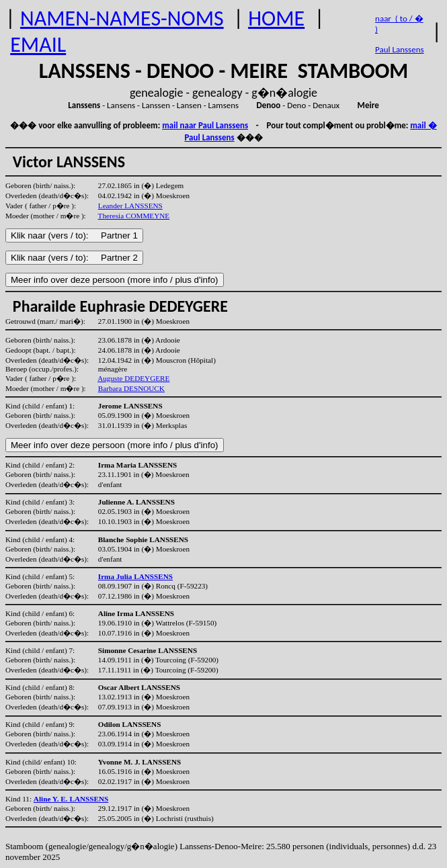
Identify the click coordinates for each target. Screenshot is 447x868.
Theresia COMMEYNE (134, 216)
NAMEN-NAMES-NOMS (122, 18)
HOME (276, 18)
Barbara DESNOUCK (131, 388)
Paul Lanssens (400, 49)
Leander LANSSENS (130, 206)
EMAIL (38, 45)
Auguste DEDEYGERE (133, 378)
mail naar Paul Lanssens (205, 125)
